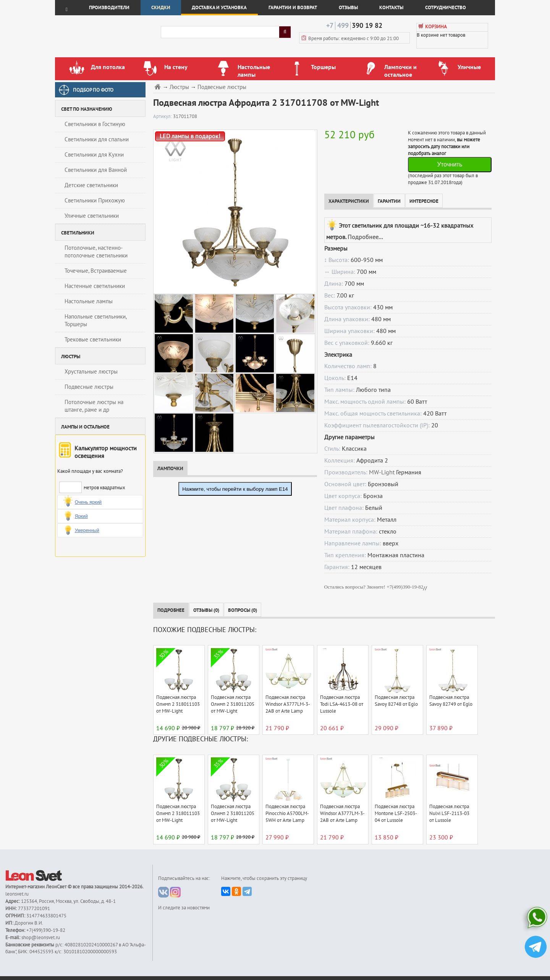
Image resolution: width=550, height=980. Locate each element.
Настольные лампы (89, 301)
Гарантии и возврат (293, 8)
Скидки (161, 8)
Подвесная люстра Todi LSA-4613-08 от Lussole (342, 704)
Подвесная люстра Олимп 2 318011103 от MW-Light (178, 704)
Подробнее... (365, 237)
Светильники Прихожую (95, 201)
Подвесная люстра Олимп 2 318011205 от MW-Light (233, 704)
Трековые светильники (93, 340)
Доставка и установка (219, 8)
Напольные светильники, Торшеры (96, 320)
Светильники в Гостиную (95, 124)
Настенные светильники (95, 286)
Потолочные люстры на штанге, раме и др (94, 406)
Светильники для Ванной (96, 170)
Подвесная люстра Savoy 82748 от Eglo (396, 701)
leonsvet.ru (17, 894)
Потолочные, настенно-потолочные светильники (96, 252)
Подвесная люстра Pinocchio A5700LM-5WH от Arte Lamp (287, 813)
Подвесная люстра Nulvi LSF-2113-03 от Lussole (449, 813)
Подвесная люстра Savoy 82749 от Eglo (451, 701)
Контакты (391, 8)
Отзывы (348, 8)
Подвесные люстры (89, 387)
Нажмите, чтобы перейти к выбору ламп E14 (235, 489)
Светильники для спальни (97, 139)
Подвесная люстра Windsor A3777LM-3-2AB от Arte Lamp (288, 704)
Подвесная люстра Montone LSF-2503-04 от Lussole (396, 813)
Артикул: (163, 116)
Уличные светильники (92, 216)
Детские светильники (91, 185)
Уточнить (450, 164)
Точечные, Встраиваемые (96, 271)
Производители (109, 8)
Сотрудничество (446, 8)
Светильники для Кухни (94, 155)
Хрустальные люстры (91, 372)
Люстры (179, 87)
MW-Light (382, 472)
